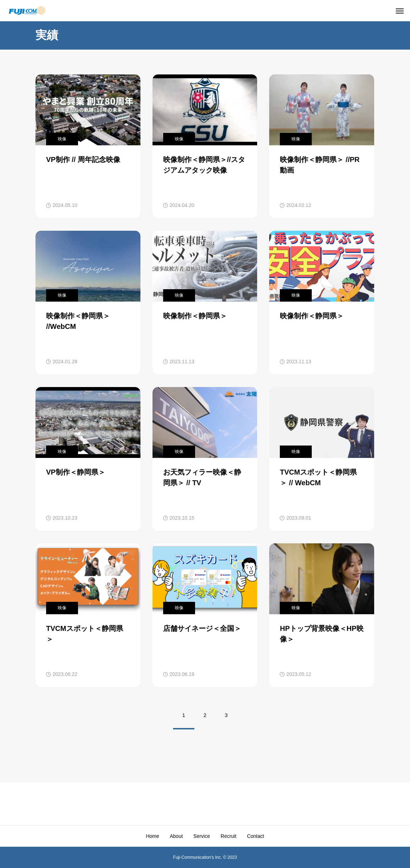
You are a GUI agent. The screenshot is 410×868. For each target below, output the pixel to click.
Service (202, 836)
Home (152, 836)
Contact (255, 836)
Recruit (228, 836)
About (176, 836)
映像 (62, 139)
